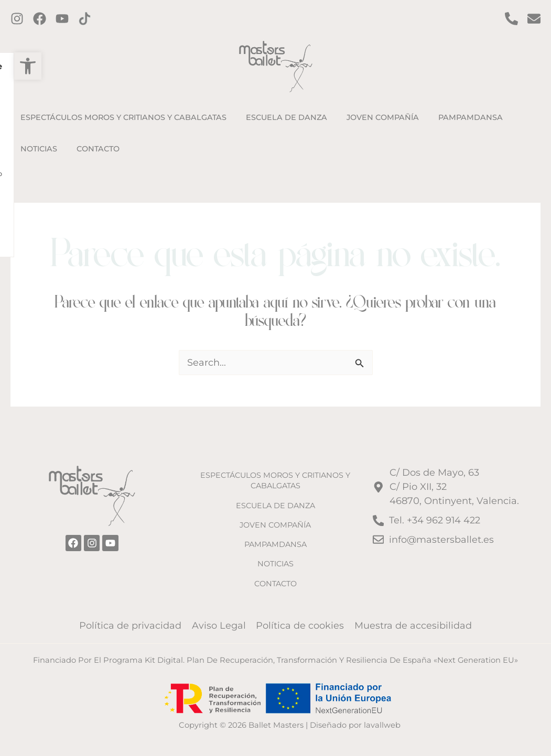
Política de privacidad (132, 626)
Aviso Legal (219, 626)
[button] (14, 66)
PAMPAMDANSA (275, 544)
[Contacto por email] (534, 19)
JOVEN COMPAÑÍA (275, 525)
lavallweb (382, 725)
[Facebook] (40, 19)
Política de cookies (300, 626)
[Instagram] (17, 19)
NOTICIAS (275, 564)
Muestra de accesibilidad (412, 626)
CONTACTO (275, 583)
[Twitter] (62, 19)
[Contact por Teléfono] (511, 19)
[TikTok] (85, 19)
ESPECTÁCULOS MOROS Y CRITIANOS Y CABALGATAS (275, 480)
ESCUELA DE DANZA (275, 505)
